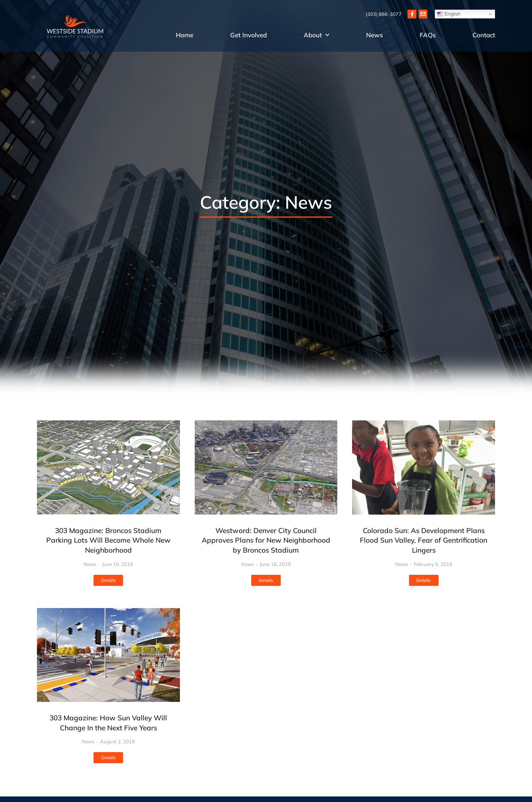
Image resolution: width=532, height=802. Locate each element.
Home (185, 35)
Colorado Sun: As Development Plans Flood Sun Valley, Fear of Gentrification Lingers (424, 540)
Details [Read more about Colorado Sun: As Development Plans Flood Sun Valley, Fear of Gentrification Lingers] (424, 580)
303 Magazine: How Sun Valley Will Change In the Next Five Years (108, 723)
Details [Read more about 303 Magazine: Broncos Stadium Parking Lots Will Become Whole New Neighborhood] (108, 580)
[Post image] (108, 467)
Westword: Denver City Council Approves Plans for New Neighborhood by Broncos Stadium (266, 540)
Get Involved (248, 35)
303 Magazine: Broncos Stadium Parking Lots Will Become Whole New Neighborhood (108, 540)
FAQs (428, 35)
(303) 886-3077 (384, 14)
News (374, 35)
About (316, 35)
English (449, 14)
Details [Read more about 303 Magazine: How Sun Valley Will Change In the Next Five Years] (108, 757)
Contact (484, 35)
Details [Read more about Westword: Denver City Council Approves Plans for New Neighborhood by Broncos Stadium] (266, 580)
